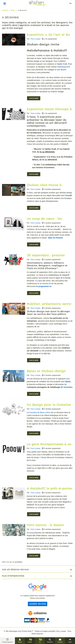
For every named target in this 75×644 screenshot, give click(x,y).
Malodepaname (64, 67)
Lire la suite (34, 98)
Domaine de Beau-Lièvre (40, 412)
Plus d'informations (13, 576)
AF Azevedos (66, 387)
